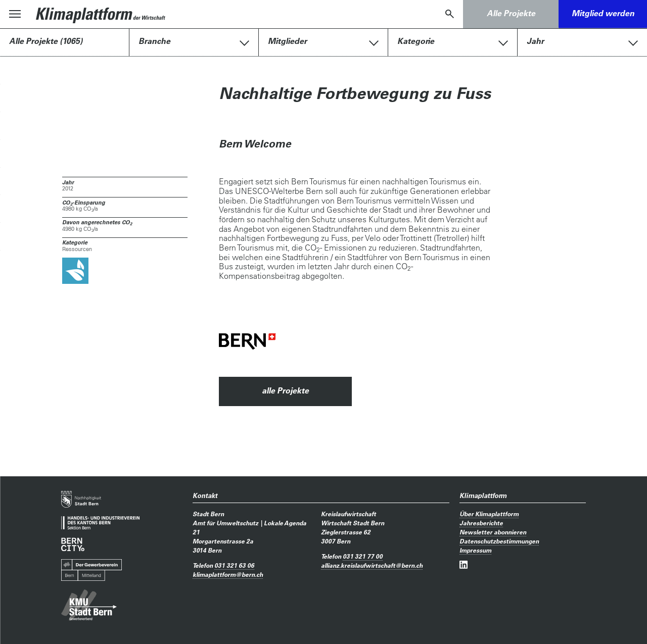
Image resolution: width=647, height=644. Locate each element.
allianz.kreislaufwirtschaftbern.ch (372, 565)
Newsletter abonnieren (493, 532)
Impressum (475, 550)
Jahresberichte (481, 523)
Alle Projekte (511, 13)
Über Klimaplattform (489, 514)
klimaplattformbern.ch (228, 574)
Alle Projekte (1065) (46, 41)
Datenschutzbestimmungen (499, 541)
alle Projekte (285, 390)
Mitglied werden (603, 13)
